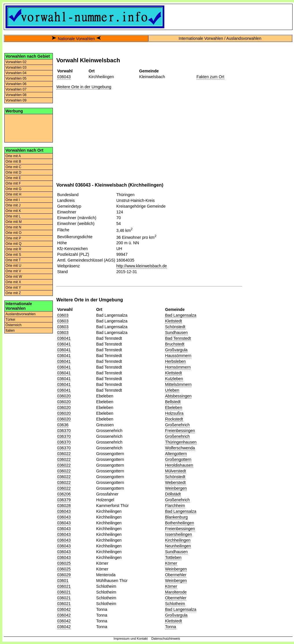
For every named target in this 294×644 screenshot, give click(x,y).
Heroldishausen (179, 465)
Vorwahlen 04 (16, 73)
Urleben (172, 390)
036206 (64, 494)
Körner (171, 563)
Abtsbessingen (178, 396)
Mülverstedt (176, 471)
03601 (63, 581)
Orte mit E (13, 178)
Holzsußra (174, 413)
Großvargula (176, 350)
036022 (64, 454)
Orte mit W (14, 277)
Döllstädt (173, 494)
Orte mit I (13, 200)
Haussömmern (178, 356)
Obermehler (176, 575)
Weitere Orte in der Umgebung (84, 87)
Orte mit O (13, 233)
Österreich (13, 325)
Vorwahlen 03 (16, 67)
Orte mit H (13, 194)
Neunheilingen (178, 546)
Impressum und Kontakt (131, 639)
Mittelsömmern (178, 384)
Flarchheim (175, 506)
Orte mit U (13, 266)
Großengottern (178, 459)
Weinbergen (176, 488)
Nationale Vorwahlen (76, 39)
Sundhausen (177, 333)
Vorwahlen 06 (16, 84)
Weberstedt (175, 482)
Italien (10, 331)
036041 (64, 338)
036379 (64, 500)
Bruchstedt (175, 344)
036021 (64, 586)
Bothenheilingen (180, 523)
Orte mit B (13, 162)
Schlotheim (175, 604)
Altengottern (176, 454)
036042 (64, 609)
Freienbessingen (180, 431)
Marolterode (176, 592)
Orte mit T (13, 260)
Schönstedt (175, 327)
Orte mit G (13, 189)
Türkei (10, 320)
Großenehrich (178, 425)
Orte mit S (13, 255)
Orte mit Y (13, 288)
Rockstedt (174, 419)
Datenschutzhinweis (166, 639)
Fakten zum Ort (210, 77)
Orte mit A (13, 156)
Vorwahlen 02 (16, 62)
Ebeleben (174, 408)
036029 (64, 575)
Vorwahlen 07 (16, 89)
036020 (64, 396)
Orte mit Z (13, 293)
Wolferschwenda (180, 448)
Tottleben (173, 557)
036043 (64, 77)
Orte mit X (13, 282)
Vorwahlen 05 (16, 78)
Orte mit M (14, 222)
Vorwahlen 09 (16, 100)
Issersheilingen (179, 534)
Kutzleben (174, 379)
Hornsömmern (178, 367)
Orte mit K (13, 211)
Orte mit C (13, 167)
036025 (64, 563)
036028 (64, 506)
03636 (63, 425)
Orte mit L (13, 216)
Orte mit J (13, 205)
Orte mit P (13, 238)
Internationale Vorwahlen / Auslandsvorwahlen (220, 38)
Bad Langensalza (181, 315)
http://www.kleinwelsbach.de (142, 266)
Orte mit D (13, 172)
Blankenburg (177, 517)
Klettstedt (174, 321)
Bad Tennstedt (178, 338)
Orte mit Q (13, 244)
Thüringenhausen (181, 442)
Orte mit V (13, 271)
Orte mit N (13, 227)
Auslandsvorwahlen (21, 314)
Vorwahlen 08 (16, 95)
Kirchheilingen (178, 540)
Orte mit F (13, 183)
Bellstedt (173, 402)
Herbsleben (176, 361)
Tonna (171, 627)
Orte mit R (13, 249)
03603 (63, 315)
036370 (64, 431)
